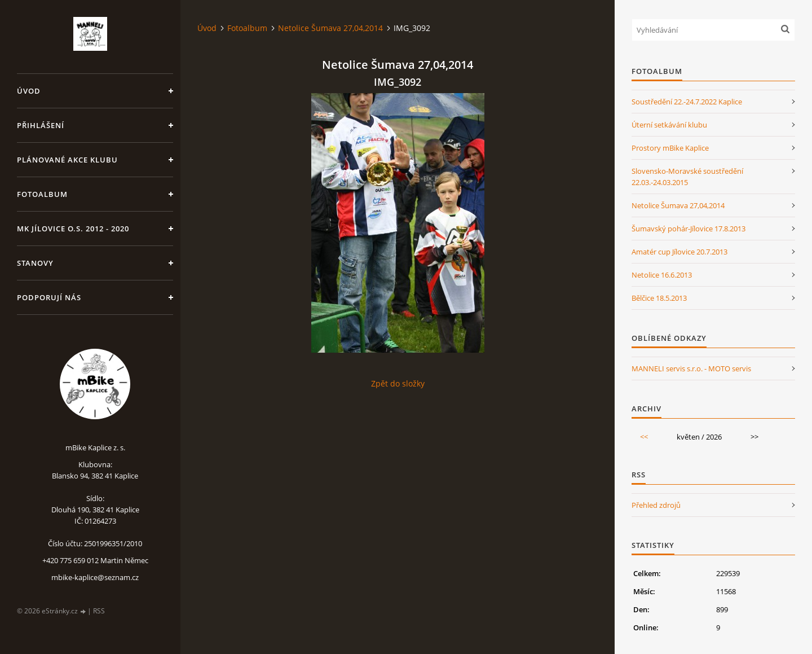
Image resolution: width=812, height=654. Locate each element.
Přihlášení (41, 125)
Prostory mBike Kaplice (670, 148)
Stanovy (35, 263)
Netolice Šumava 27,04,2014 (330, 28)
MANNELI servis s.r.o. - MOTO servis (691, 368)
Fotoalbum (42, 194)
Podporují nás (49, 297)
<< (644, 437)
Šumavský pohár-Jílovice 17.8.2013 (689, 229)
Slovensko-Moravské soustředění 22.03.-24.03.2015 (687, 177)
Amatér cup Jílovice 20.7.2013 (679, 252)
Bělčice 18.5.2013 (659, 298)
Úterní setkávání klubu (669, 125)
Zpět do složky (398, 383)
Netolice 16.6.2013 (662, 275)
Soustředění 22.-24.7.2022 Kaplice (687, 102)
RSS (99, 611)
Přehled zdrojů (656, 505)
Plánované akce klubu (67, 160)
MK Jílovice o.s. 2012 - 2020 (73, 229)
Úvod (29, 91)
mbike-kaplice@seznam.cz (95, 577)
